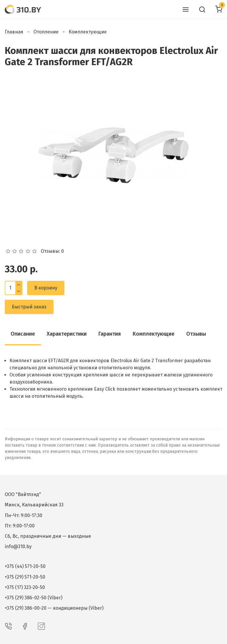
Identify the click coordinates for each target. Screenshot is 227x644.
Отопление (46, 32)
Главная (14, 32)
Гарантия (110, 334)
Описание (23, 334)
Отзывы (196, 334)
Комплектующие (88, 32)
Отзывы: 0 (52, 251)
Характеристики (67, 334)
